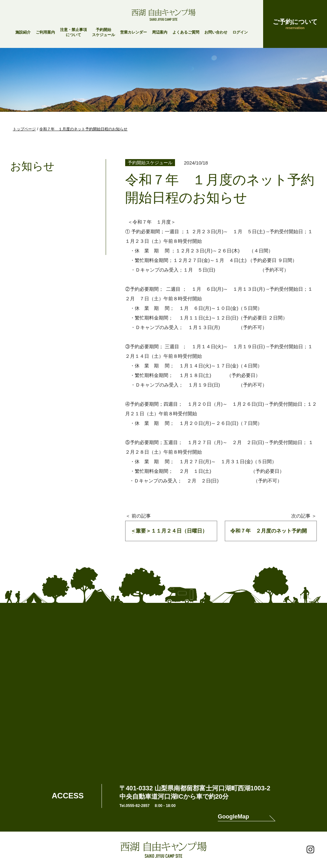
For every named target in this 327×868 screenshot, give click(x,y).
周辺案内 (160, 32)
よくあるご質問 (186, 32)
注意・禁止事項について (73, 32)
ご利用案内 (45, 32)
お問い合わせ (216, 32)
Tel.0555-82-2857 (135, 806)
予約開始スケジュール (103, 32)
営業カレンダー (133, 32)
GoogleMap (233, 817)
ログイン (240, 32)
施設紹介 (23, 32)
